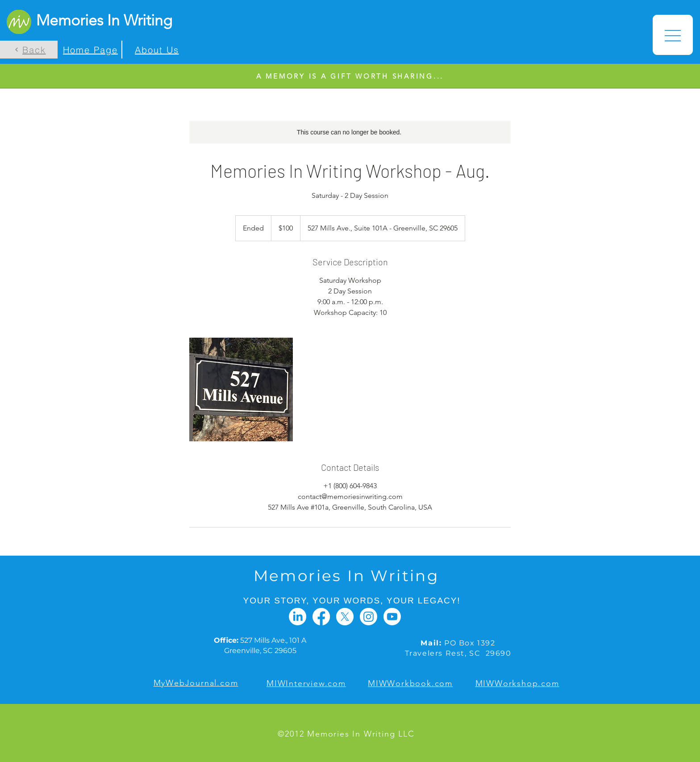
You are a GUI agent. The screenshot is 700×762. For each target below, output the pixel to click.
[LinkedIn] (298, 617)
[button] (673, 35)
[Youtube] (392, 617)
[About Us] (155, 50)
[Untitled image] (241, 389)
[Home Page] (90, 50)
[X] (345, 617)
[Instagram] (369, 617)
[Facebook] (321, 617)
